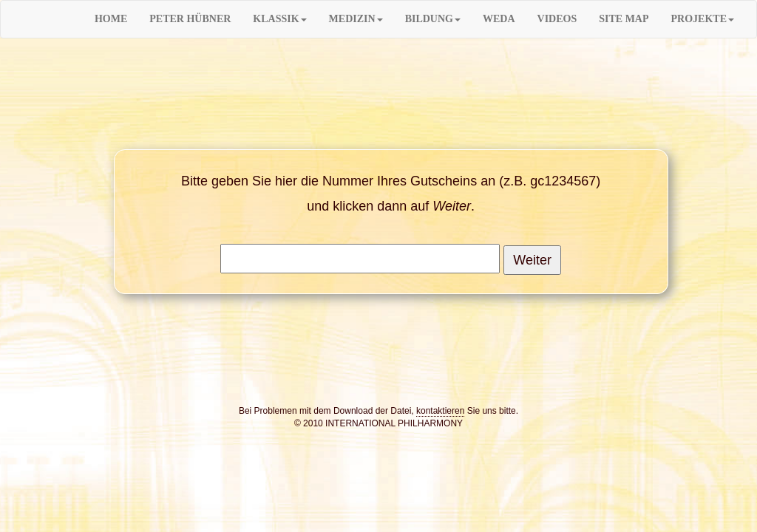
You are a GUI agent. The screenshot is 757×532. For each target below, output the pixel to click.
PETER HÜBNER (190, 19)
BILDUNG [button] (433, 19)
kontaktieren (440, 411)
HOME (111, 19)
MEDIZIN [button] (356, 19)
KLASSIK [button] (279, 19)
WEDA (499, 19)
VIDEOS (557, 19)
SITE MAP (624, 19)
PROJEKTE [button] (703, 19)
